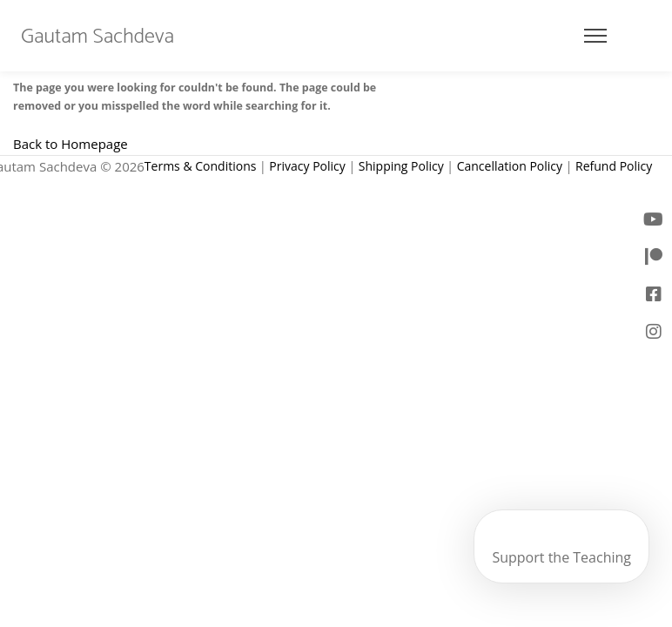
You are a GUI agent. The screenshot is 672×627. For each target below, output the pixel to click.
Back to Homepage (71, 144)
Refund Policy (614, 166)
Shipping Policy (401, 166)
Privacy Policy (307, 166)
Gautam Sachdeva (97, 37)
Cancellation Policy (510, 166)
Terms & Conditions (201, 166)
